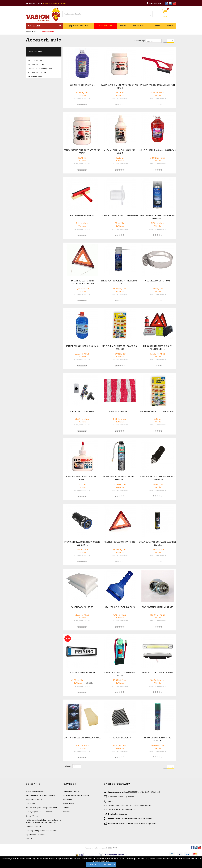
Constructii (68, 800)
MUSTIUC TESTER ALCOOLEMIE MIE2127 (120, 216)
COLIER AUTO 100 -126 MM (157, 281)
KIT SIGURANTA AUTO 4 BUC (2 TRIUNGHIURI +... (157, 348)
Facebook (167, 3)
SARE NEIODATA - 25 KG (82, 607)
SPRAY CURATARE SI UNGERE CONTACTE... (157, 739)
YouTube (174, 3)
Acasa (28, 32)
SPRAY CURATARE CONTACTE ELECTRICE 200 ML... (158, 544)
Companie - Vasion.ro (34, 827)
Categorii (34, 26)
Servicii (123, 26)
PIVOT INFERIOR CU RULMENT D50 (157, 607)
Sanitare (67, 812)
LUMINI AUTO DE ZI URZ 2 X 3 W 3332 (157, 673)
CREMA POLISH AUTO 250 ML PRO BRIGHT (120, 152)
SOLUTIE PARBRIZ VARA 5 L (82, 85)
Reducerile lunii (79, 26)
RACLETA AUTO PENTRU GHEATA (120, 607)
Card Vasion (30, 804)
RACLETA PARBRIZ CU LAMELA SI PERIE (158, 85)
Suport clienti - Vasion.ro (35, 835)
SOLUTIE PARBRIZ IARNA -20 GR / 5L (82, 346)
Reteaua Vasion (139, 26)
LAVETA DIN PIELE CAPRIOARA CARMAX (82, 738)
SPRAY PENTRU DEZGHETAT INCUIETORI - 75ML (120, 282)
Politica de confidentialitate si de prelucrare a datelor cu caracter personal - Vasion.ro (43, 821)
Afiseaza (68, 766)
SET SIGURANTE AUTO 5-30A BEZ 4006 (157, 412)
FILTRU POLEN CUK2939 (120, 738)
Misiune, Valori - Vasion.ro (35, 791)
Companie (156, 26)
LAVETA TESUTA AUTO (120, 412)
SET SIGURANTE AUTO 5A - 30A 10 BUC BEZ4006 (120, 348)
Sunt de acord (109, 864)
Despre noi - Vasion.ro (34, 800)
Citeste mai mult (94, 864)
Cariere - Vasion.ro (33, 816)
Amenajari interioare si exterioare (76, 796)
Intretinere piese (35, 76)
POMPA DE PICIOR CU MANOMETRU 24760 (120, 674)
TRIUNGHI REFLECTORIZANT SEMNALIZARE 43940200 (82, 282)
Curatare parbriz (35, 61)
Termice (66, 808)
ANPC (115, 848)
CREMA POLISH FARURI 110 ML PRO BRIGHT (82, 478)
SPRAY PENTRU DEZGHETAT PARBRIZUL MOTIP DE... (158, 217)
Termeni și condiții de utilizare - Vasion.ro (41, 831)
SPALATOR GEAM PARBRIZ (82, 216)
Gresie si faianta (69, 804)
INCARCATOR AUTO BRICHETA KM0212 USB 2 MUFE (82, 544)
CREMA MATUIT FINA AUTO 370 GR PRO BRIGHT (82, 152)
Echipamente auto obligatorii (40, 69)
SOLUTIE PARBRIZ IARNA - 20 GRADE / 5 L (157, 152)
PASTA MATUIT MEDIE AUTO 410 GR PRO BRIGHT (120, 87)
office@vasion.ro (121, 814)
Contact (170, 26)
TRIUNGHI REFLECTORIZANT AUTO (120, 542)
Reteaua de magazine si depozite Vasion (41, 808)
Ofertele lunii (105, 26)
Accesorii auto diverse (37, 72)
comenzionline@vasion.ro (124, 797)
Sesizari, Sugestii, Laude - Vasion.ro (39, 812)
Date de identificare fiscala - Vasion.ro (40, 796)
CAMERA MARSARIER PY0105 (82, 673)
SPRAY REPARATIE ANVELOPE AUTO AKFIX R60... (120, 478)
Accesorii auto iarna (36, 65)
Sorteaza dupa (140, 41)
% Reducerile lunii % (71, 791)
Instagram (170, 3)
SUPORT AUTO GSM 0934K (82, 412)
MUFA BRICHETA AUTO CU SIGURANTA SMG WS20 (157, 478)
